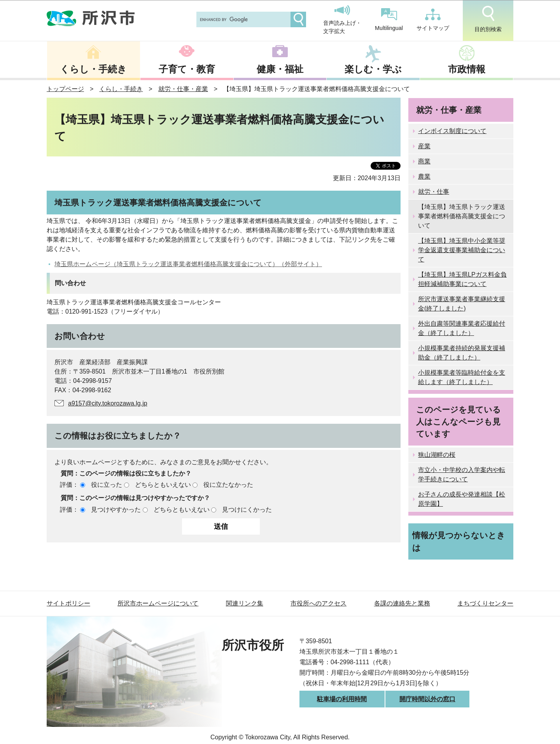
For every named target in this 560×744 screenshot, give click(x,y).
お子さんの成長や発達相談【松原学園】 (462, 499)
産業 (424, 146)
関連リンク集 (245, 603)
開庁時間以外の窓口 (427, 699)
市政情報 (467, 69)
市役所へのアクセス (318, 603)
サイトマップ (433, 20)
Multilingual (389, 20)
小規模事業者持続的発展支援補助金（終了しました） (462, 353)
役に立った (107, 485)
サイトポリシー (68, 603)
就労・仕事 (434, 192)
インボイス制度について (452, 131)
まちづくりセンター (485, 603)
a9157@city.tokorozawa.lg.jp (108, 403)
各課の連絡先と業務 (402, 603)
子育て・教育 (187, 69)
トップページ (65, 89)
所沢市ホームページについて (158, 603)
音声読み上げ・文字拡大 (342, 20)
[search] (243, 19)
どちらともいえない (163, 485)
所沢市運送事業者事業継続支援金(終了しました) (462, 304)
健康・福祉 (280, 69)
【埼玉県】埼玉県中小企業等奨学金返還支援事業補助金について (462, 250)
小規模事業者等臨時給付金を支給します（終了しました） (462, 377)
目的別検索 (488, 19)
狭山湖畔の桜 (437, 455)
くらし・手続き (93, 69)
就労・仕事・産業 (183, 89)
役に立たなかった (228, 485)
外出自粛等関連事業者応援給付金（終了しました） (462, 328)
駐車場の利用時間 (342, 699)
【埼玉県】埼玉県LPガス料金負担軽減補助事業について (462, 279)
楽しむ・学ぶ (373, 69)
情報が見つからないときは (459, 541)
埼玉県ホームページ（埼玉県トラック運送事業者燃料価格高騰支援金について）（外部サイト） (188, 264)
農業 (424, 176)
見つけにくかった (247, 510)
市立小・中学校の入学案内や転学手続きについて (462, 475)
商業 (424, 161)
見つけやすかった (116, 510)
